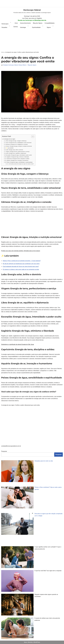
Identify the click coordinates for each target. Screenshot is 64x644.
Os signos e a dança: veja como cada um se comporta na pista (21, 269)
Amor (16, 23)
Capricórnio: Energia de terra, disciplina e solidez (18, 159)
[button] (11, 24)
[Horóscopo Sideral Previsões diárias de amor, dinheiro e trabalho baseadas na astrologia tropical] (32, 11)
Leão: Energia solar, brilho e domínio (14, 150)
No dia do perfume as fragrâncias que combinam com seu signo (21, 264)
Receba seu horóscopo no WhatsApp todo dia (32, 20)
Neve (25, 642)
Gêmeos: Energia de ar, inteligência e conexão (17, 144)
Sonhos (16, 27)
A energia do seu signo (9, 139)
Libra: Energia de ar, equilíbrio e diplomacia (16, 153)
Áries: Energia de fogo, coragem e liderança (16, 141)
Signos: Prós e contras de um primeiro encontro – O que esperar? (22, 261)
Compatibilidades (50, 23)
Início (3, 52)
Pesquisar (4, 451)
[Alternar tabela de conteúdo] (32, 137)
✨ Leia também (10, 148)
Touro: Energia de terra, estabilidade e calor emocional (19, 143)
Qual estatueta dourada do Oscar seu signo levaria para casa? (21, 266)
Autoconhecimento (25, 23)
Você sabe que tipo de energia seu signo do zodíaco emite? (21, 164)
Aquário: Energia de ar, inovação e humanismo (17, 160)
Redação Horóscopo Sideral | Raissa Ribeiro (15, 65)
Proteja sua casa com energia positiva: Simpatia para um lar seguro (21, 251)
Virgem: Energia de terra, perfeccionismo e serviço (18, 152)
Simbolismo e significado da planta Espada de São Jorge (18, 344)
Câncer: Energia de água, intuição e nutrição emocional (19, 146)
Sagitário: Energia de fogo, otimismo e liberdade (18, 157)
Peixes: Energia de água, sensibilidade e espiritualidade (19, 162)
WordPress (37, 642)
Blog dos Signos (38, 23)
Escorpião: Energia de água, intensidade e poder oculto (19, 155)
